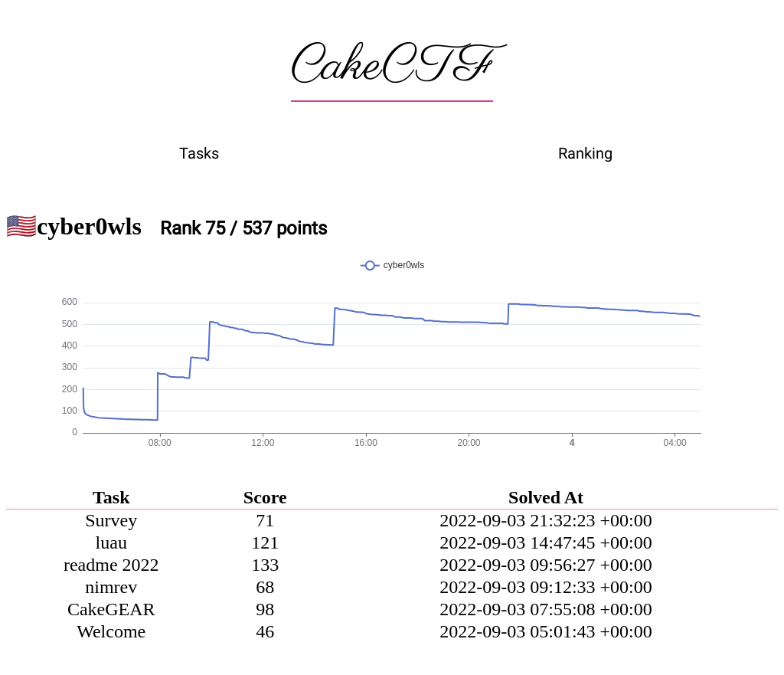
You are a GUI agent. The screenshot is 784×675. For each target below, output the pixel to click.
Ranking (585, 153)
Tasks (199, 153)
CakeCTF (392, 67)
